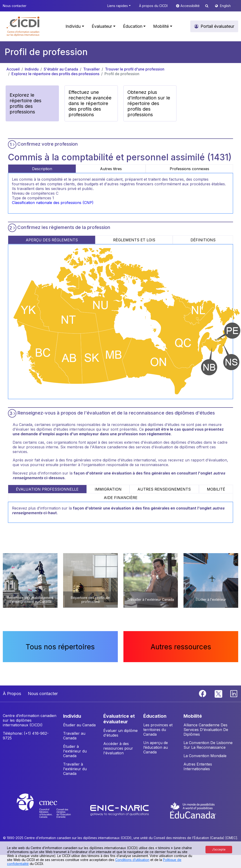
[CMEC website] (50, 810)
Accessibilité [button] (191, 6)
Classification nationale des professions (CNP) (53, 203)
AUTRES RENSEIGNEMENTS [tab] (164, 489)
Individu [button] (73, 26)
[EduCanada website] (193, 810)
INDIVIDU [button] (72, 716)
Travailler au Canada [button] (74, 736)
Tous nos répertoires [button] (60, 647)
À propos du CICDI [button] (153, 6)
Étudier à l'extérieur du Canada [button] (75, 751)
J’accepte (219, 849)
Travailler (92, 69)
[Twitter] (219, 693)
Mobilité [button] (161, 26)
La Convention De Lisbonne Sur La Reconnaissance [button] (208, 745)
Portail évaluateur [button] (217, 26)
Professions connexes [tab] (189, 169)
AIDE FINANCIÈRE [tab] (121, 498)
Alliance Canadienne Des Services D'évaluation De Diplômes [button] (206, 730)
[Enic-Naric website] (120, 810)
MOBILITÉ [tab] (216, 489)
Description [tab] (42, 169)
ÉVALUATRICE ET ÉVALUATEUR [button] (119, 719)
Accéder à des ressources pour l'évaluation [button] (118, 748)
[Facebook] (203, 693)
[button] (23, 26)
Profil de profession (122, 74)
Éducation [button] (133, 26)
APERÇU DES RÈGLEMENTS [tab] (52, 240)
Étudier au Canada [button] (79, 725)
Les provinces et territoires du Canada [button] (158, 730)
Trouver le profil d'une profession (135, 69)
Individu (32, 69)
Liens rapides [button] (118, 6)
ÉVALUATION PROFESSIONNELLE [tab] (47, 489)
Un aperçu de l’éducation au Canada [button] (156, 747)
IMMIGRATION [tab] (108, 489)
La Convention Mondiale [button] (205, 756)
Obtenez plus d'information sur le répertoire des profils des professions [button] (149, 103)
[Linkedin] (234, 693)
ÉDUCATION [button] (155, 716)
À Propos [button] (12, 694)
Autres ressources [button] (181, 647)
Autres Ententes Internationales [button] (198, 766)
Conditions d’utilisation (132, 860)
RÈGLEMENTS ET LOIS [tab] (134, 240)
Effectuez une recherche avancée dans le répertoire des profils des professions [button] (90, 103)
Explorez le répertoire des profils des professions (55, 74)
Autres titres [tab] (111, 169)
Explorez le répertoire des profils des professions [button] (25, 103)
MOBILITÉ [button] (193, 716)
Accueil (13, 69)
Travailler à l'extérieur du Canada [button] (75, 769)
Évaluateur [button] (102, 26)
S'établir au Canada (61, 69)
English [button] (225, 6)
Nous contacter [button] (15, 6)
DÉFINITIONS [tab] (203, 240)
